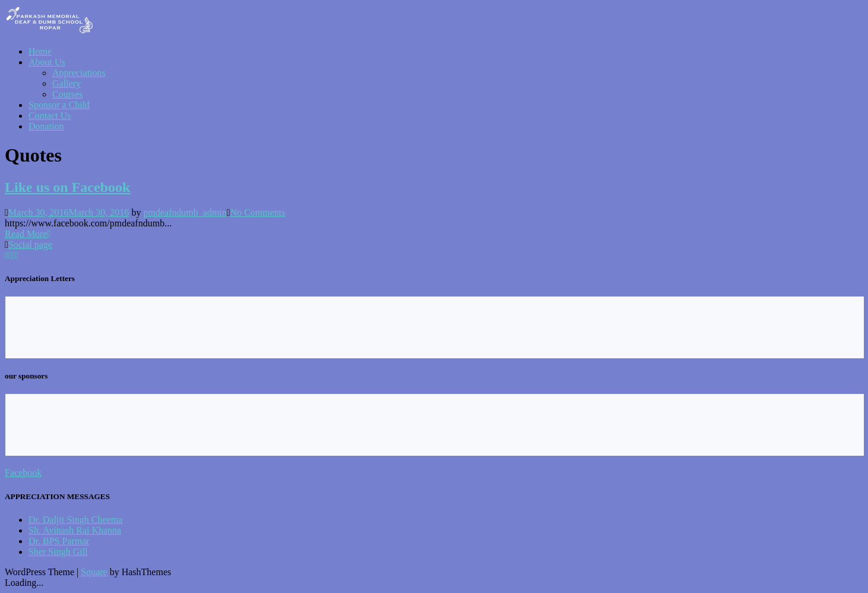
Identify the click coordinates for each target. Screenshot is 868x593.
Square (94, 572)
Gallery (66, 83)
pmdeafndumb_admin (185, 212)
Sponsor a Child (59, 105)
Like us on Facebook (67, 187)
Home (40, 51)
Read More (28, 234)
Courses (68, 94)
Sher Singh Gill (58, 552)
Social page (30, 245)
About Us (47, 62)
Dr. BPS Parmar (59, 541)
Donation (46, 126)
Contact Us (50, 116)
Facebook (23, 473)
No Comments (258, 212)
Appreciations (79, 73)
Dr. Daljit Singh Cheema (75, 520)
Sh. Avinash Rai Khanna (75, 530)
